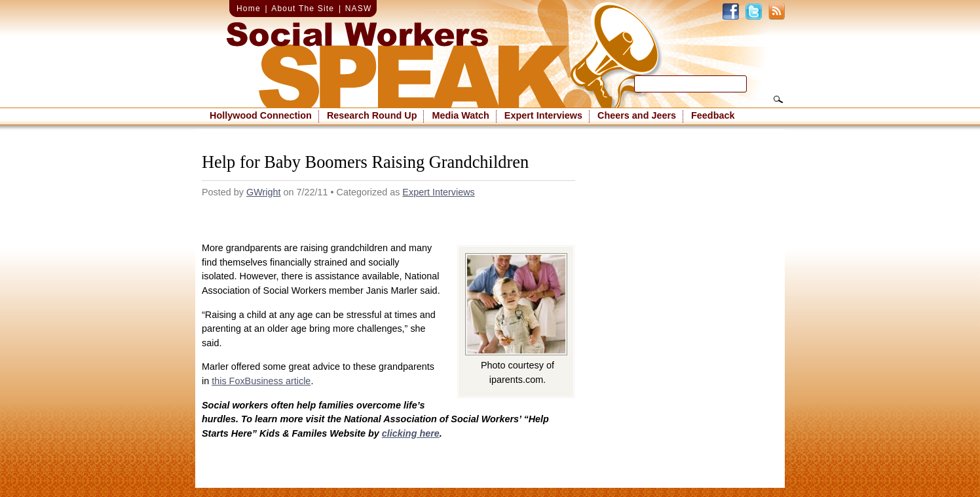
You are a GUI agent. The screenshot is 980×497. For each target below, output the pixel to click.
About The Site (303, 9)
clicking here (411, 433)
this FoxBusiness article (261, 381)
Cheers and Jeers (637, 115)
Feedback (713, 115)
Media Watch (460, 115)
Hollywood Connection (261, 115)
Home (249, 9)
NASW (359, 9)
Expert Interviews (543, 115)
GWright (264, 192)
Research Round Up (372, 115)
